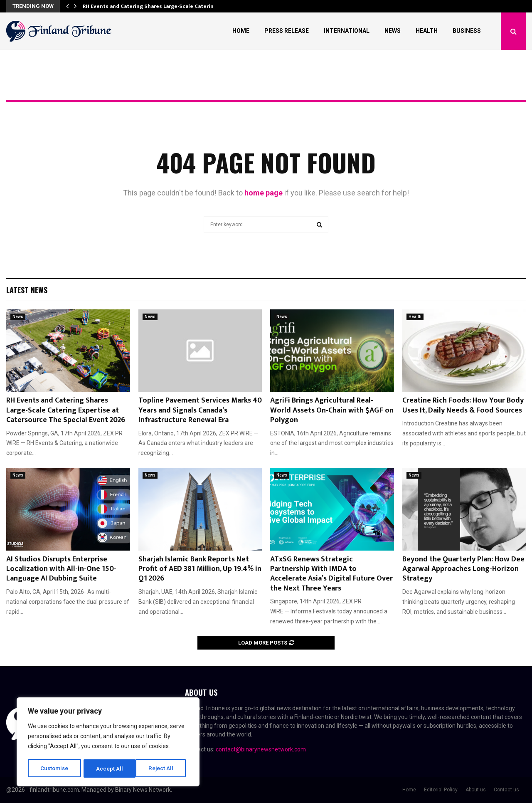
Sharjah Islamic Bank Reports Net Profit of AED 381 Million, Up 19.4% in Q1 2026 (200, 569)
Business (467, 31)
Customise (55, 768)
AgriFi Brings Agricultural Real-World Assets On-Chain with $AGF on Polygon (332, 410)
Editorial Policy (441, 790)
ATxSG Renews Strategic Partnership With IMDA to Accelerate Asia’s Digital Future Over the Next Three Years (331, 574)
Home (241, 31)
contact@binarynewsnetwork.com (261, 749)
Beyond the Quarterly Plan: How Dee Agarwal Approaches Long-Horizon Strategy (463, 569)
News (393, 31)
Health (427, 31)
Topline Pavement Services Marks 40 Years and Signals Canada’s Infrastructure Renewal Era (200, 410)
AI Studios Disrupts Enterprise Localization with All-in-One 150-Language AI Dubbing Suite (61, 569)
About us (476, 790)
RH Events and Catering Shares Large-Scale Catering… (152, 6)
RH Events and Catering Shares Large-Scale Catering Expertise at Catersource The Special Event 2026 (66, 410)
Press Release (287, 31)
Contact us (506, 790)
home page (264, 193)
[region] (108, 743)
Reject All (110, 768)
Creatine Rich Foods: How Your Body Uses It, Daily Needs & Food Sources (463, 405)
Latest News (27, 290)
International (347, 31)
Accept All (163, 768)
